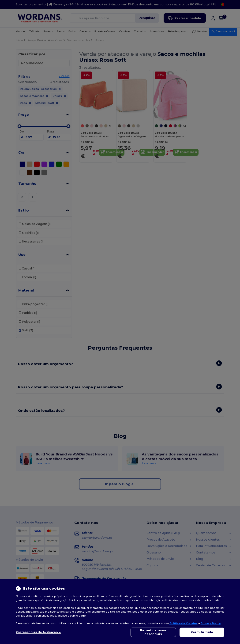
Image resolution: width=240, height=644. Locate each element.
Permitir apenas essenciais (153, 632)
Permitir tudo (202, 632)
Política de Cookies (184, 623)
